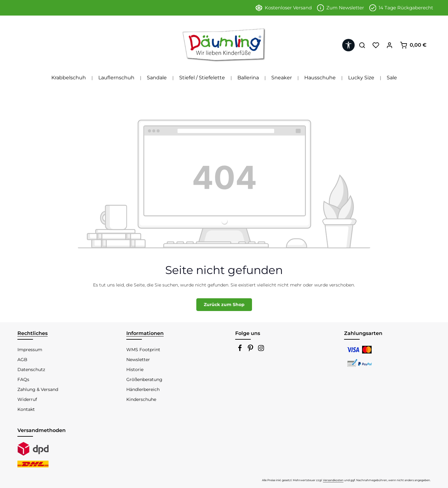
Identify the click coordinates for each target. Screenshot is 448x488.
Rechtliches (33, 333)
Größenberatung (144, 379)
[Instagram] (261, 350)
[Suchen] (362, 45)
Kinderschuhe (141, 399)
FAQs (23, 379)
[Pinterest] (251, 350)
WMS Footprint (143, 350)
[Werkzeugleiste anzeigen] (348, 45)
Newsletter (138, 360)
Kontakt (26, 409)
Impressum (30, 350)
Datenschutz (31, 369)
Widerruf (27, 399)
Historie (135, 369)
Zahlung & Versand (38, 389)
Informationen (145, 333)
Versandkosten (333, 480)
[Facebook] (240, 350)
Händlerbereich (143, 389)
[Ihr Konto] (390, 45)
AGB (22, 360)
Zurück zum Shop (224, 304)
